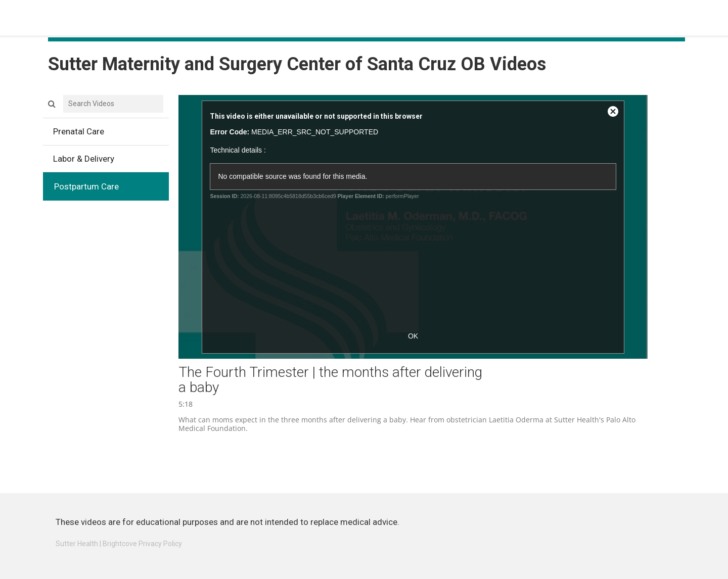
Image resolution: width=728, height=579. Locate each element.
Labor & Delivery (111, 161)
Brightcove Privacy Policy (142, 544)
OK (413, 336)
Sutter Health (77, 544)
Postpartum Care (111, 189)
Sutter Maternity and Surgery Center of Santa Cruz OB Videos (297, 64)
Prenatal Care (111, 134)
